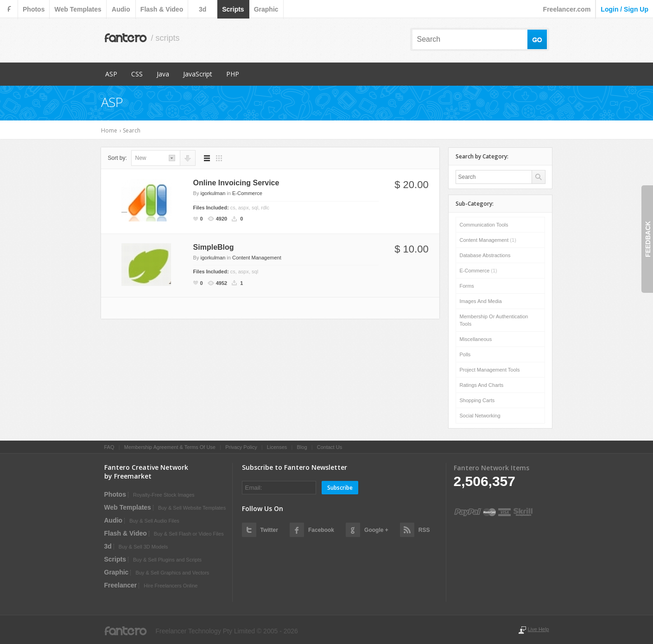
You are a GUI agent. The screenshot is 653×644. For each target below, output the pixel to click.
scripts (233, 9)
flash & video (162, 9)
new (141, 158)
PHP (233, 74)
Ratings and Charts (482, 385)
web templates (78, 9)
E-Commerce (247, 193)
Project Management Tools (490, 370)
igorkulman (213, 193)
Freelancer (121, 585)
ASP (111, 74)
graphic (266, 9)
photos (34, 9)
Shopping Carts (477, 400)
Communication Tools (484, 225)
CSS (137, 74)
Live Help (539, 629)
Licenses (277, 447)
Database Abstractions (485, 255)
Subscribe (340, 488)
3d (203, 9)
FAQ (109, 447)
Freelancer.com (567, 9)
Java (163, 74)
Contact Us (330, 447)
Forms (467, 286)
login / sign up (624, 9)
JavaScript (198, 74)
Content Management (257, 258)
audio (121, 9)
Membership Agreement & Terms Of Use (170, 447)
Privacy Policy (241, 447)
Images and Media (481, 301)
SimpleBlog (214, 247)
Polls (465, 354)
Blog (302, 447)
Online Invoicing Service (236, 183)
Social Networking (480, 416)
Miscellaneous (476, 339)
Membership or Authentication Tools (494, 320)
